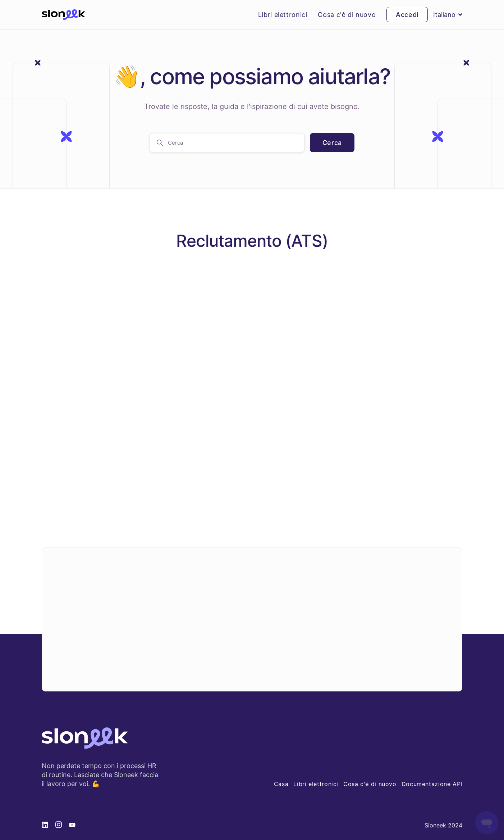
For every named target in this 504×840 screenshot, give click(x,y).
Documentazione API (432, 784)
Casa (281, 784)
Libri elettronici (283, 15)
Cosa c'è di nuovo (347, 15)
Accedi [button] (407, 15)
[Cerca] (227, 143)
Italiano (448, 15)
